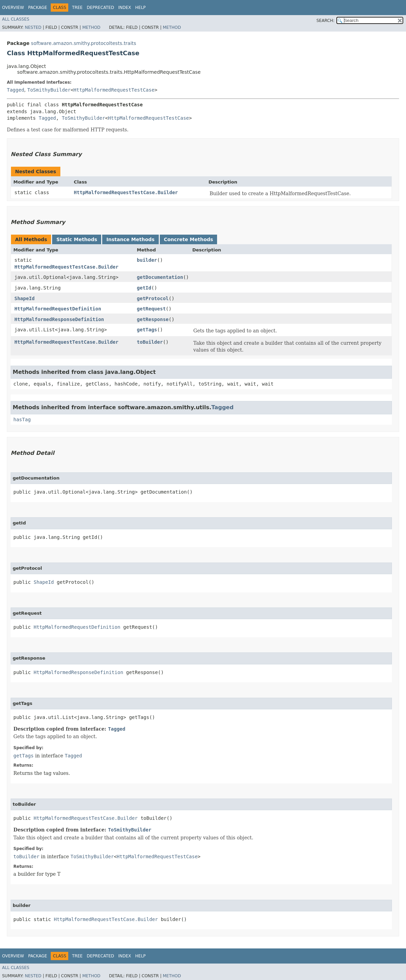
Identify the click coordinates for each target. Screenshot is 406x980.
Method (91, 27)
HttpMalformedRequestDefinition (58, 309)
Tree (77, 8)
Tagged (16, 90)
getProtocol (153, 298)
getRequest (151, 309)
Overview (13, 8)
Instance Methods (130, 239)
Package (38, 8)
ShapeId (25, 298)
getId (144, 288)
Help (140, 8)
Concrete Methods (189, 239)
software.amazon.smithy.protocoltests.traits (83, 43)
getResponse (153, 319)
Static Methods (77, 239)
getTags (147, 330)
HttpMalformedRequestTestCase (114, 90)
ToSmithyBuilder (49, 90)
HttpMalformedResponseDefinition (59, 319)
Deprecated (100, 8)
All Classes (16, 19)
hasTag (22, 420)
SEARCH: (326, 21)
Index (125, 8)
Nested (33, 27)
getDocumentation (160, 277)
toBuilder (150, 342)
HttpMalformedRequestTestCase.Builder (126, 192)
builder (147, 260)
